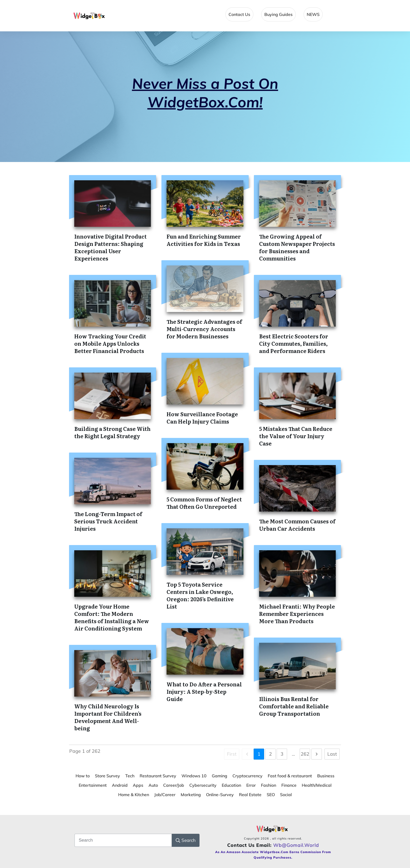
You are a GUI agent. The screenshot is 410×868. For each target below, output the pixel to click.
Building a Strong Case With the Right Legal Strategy (112, 432)
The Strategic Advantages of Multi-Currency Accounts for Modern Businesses (204, 329)
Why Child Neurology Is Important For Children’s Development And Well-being (108, 717)
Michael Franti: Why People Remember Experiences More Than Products (297, 614)
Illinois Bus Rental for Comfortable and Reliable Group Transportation (294, 706)
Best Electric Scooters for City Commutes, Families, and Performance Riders (294, 343)
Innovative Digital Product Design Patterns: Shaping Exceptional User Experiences (110, 247)
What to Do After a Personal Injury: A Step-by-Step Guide (204, 691)
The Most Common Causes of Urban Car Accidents (297, 525)
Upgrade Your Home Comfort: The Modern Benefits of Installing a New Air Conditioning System (112, 617)
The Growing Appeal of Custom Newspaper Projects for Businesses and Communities (297, 247)
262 (305, 754)
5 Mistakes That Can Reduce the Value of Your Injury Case (296, 436)
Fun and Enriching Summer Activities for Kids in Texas (204, 240)
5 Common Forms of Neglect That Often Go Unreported (204, 503)
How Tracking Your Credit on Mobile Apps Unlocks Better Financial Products (110, 343)
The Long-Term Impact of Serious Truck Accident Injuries (108, 521)
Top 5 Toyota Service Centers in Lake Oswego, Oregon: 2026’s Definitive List (200, 595)
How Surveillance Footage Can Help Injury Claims (202, 418)
